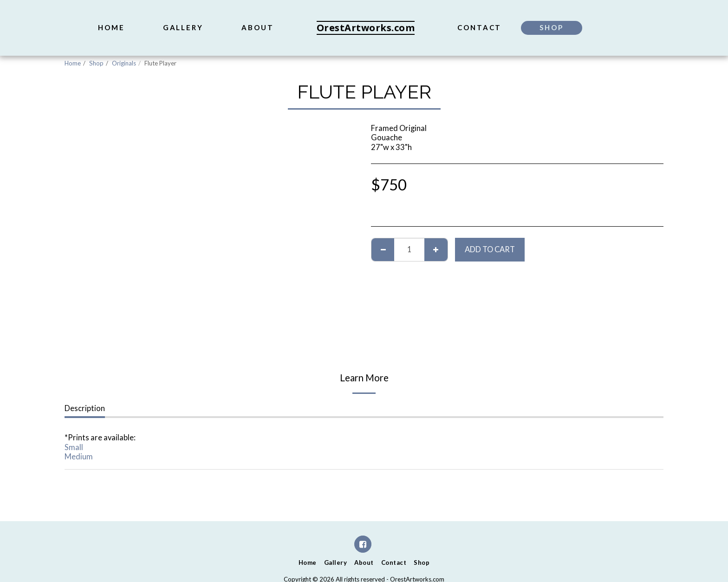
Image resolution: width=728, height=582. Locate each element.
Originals (124, 63)
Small (74, 447)
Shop (96, 63)
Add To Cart (490, 249)
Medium (79, 457)
